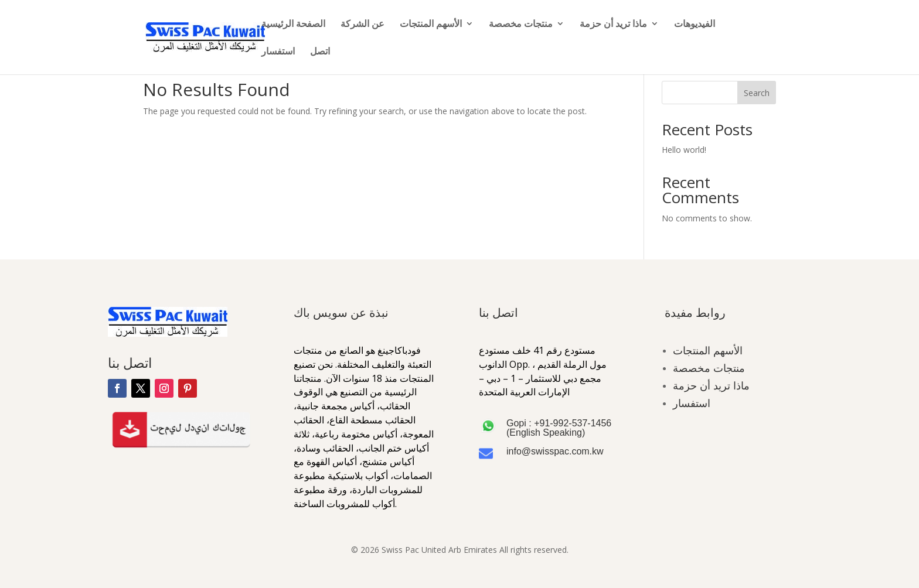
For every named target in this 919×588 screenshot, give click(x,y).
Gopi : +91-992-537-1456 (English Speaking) (559, 428)
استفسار (278, 52)
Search (757, 93)
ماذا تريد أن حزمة (613, 25)
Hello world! (684, 150)
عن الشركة (363, 25)
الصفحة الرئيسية (293, 25)
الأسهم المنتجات (431, 25)
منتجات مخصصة (521, 25)
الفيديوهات (695, 25)
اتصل (320, 52)
